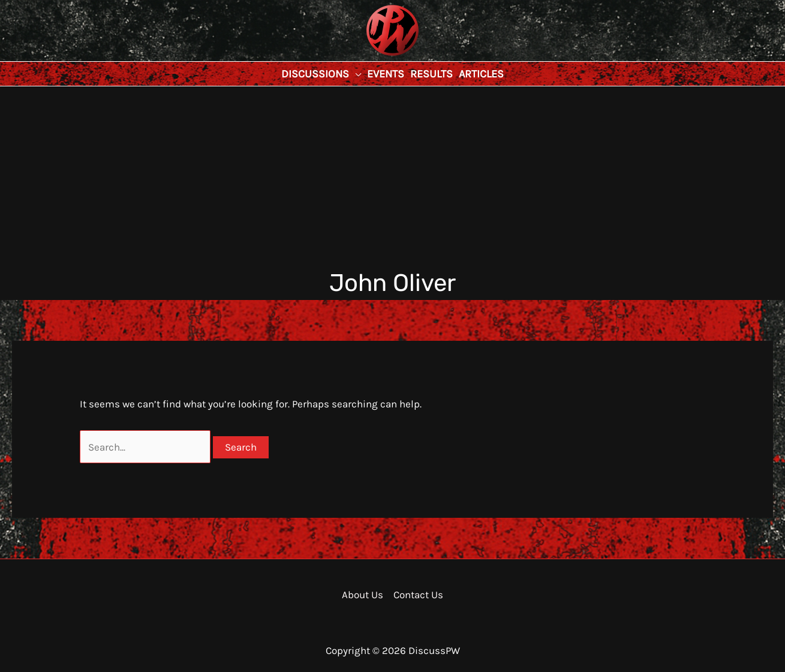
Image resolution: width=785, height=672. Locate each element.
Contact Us (418, 595)
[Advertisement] (393, 176)
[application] (355, 74)
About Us (363, 595)
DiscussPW (369, 57)
